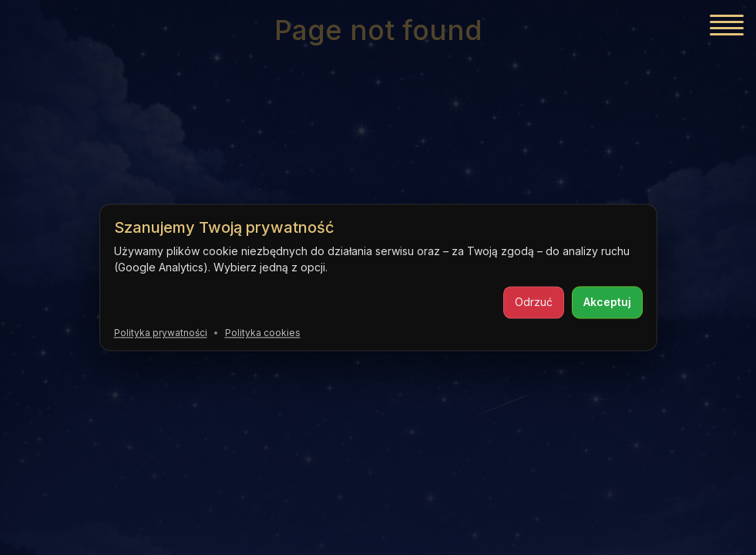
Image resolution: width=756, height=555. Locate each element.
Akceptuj (607, 302)
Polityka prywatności (161, 333)
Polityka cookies (263, 333)
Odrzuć (534, 302)
